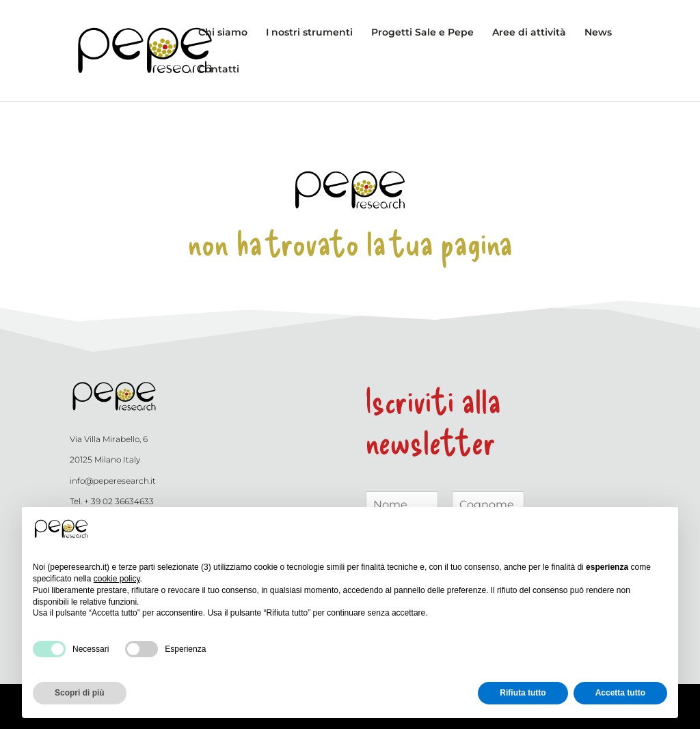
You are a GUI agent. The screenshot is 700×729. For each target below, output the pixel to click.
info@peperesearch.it (113, 481)
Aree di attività (529, 33)
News (598, 33)
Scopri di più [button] (80, 693)
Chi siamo (223, 33)
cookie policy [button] (117, 579)
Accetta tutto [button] (620, 693)
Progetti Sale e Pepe (422, 33)
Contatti (219, 70)
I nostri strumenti (309, 33)
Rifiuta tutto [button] (523, 693)
